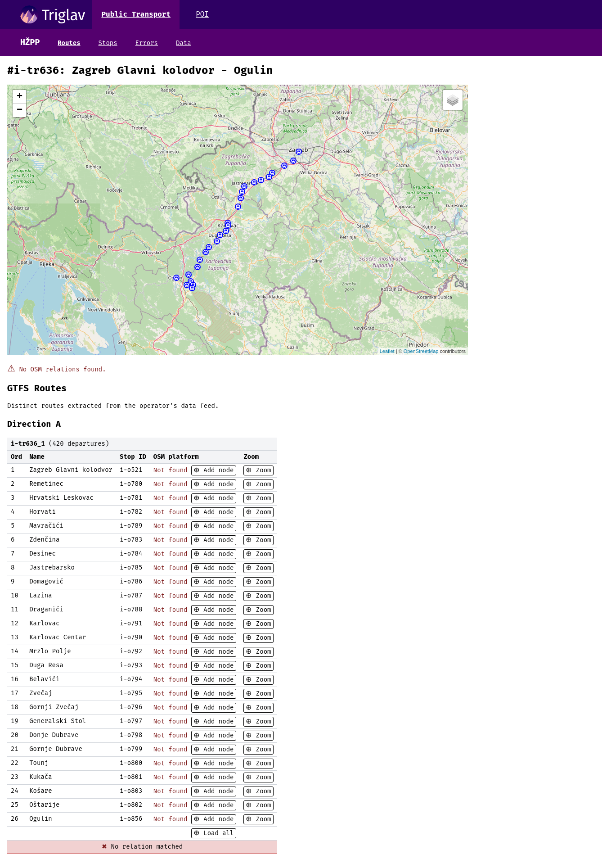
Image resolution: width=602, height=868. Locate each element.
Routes (69, 43)
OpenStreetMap (421, 351)
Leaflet (387, 351)
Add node (217, 470)
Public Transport (136, 14)
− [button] (20, 110)
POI (202, 14)
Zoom (261, 470)
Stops (108, 43)
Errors (147, 43)
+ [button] (20, 97)
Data (184, 43)
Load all (217, 833)
